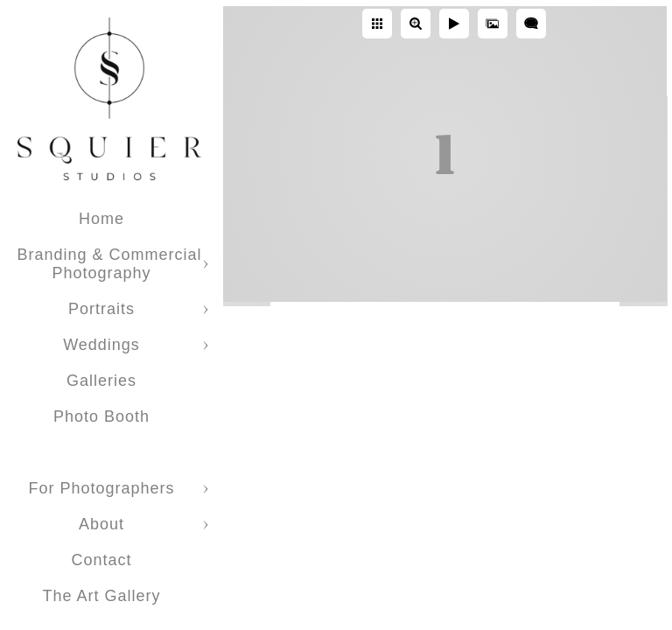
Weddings (101, 345)
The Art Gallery (101, 596)
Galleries (101, 381)
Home (101, 219)
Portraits (101, 309)
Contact (101, 560)
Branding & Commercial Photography (109, 264)
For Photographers (101, 488)
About (101, 524)
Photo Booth (101, 416)
